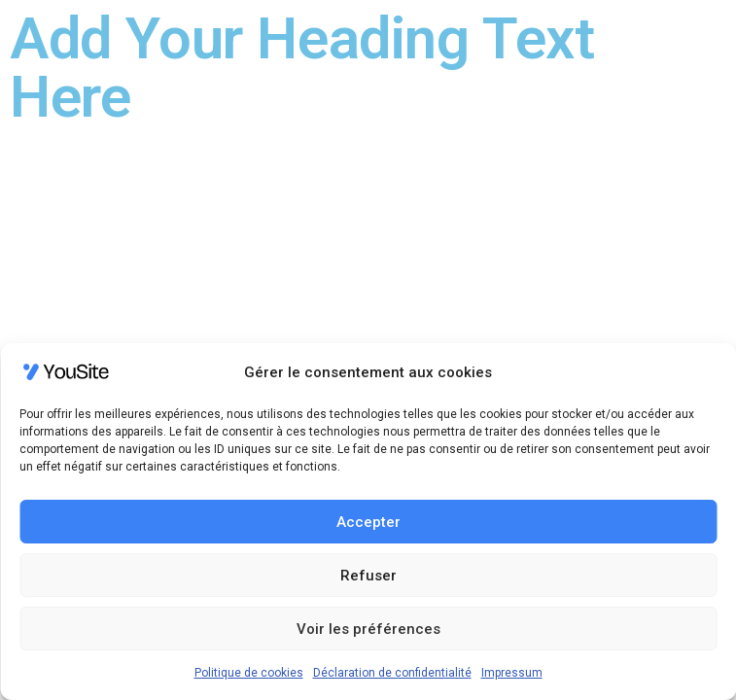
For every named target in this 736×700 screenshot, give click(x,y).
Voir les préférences (368, 629)
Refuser (368, 576)
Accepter (368, 522)
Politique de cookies (249, 673)
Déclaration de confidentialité (392, 673)
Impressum (512, 673)
